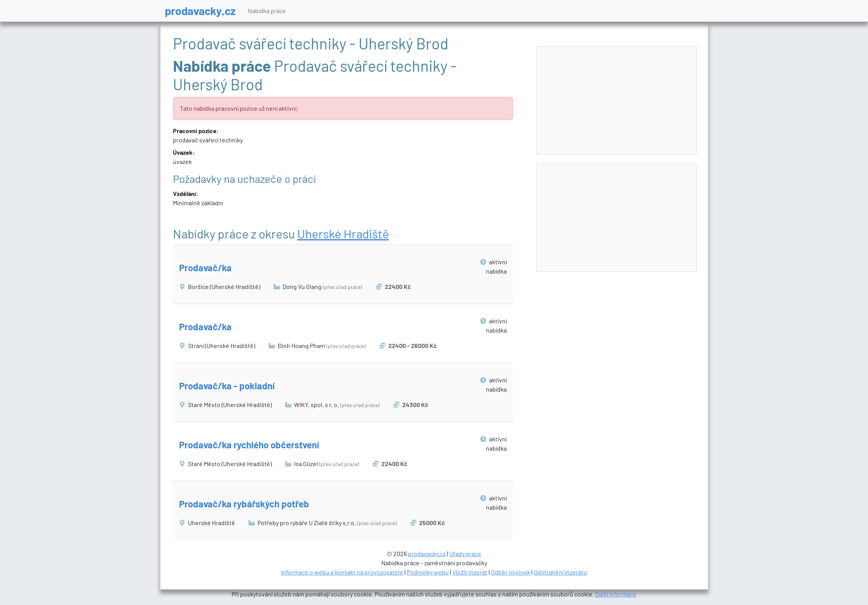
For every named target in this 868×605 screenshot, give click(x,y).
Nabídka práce (267, 11)
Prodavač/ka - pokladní (227, 386)
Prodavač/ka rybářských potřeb (244, 504)
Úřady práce (465, 553)
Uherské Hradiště (343, 233)
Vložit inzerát (470, 572)
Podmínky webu (428, 572)
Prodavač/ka (205, 268)
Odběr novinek (511, 572)
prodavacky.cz (200, 11)
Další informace (616, 594)
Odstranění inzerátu (560, 572)
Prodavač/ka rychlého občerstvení (249, 445)
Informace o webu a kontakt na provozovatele (342, 572)
